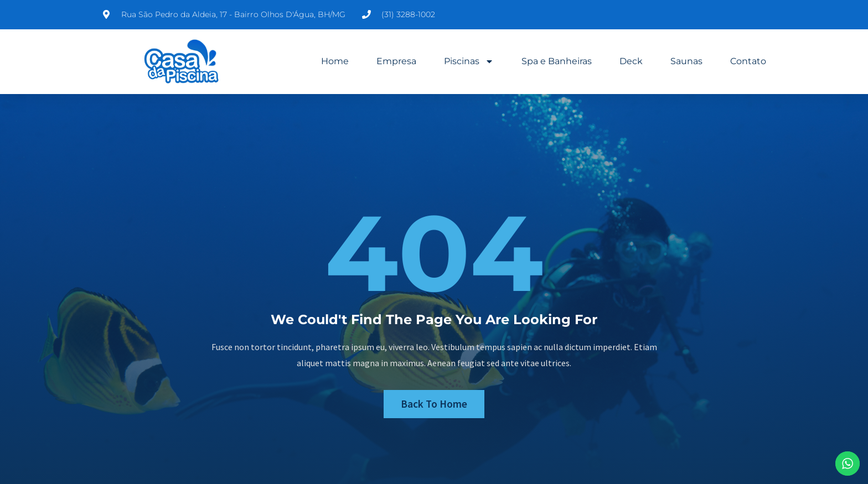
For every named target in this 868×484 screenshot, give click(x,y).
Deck (631, 61)
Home (335, 61)
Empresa (396, 61)
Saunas (686, 61)
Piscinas (469, 61)
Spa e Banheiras (557, 61)
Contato (748, 61)
